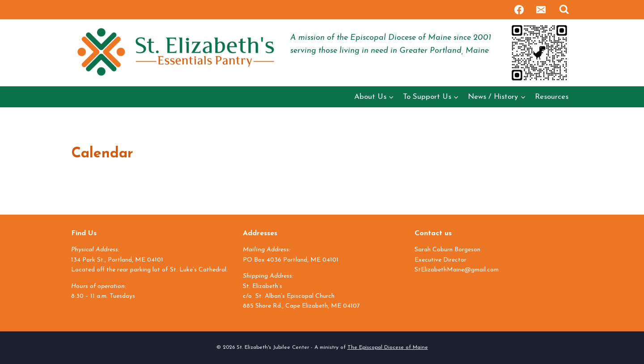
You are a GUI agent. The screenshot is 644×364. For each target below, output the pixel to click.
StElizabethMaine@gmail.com (457, 270)
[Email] (541, 10)
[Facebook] (519, 10)
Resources (552, 97)
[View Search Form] (564, 10)
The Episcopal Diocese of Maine (388, 347)
